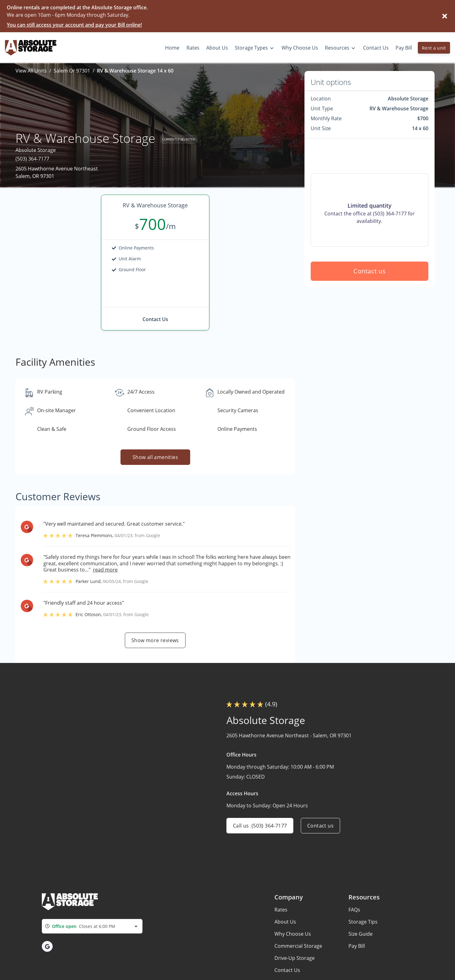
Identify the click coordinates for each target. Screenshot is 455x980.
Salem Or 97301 (72, 71)
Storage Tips (363, 922)
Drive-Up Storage (295, 958)
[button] (47, 946)
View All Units (31, 71)
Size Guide (361, 934)
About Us (285, 922)
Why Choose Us (293, 934)
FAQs (354, 910)
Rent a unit (434, 48)
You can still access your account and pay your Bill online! (74, 25)
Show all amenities (155, 457)
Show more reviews (155, 640)
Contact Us (287, 970)
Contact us (370, 271)
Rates (281, 910)
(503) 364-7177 (32, 159)
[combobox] (92, 926)
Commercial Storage (298, 946)
